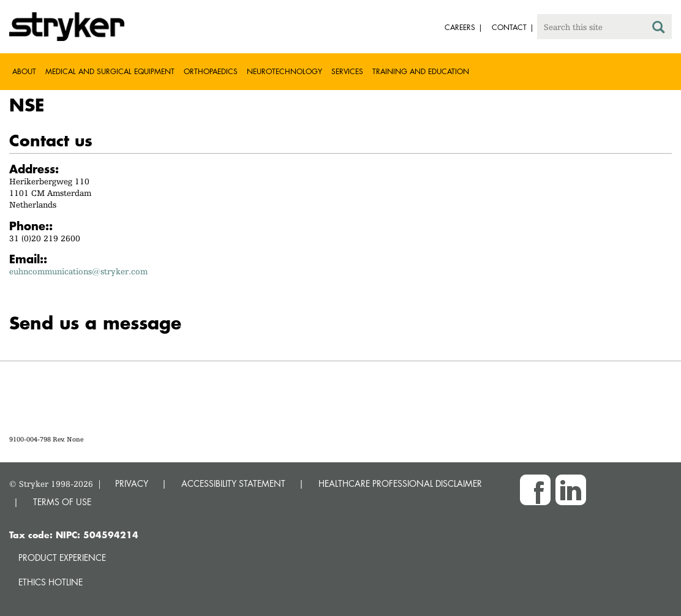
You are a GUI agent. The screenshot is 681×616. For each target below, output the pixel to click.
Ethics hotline (51, 582)
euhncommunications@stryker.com (78, 271)
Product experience (62, 558)
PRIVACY (132, 483)
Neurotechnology (284, 71)
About (24, 71)
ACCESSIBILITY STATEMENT (233, 483)
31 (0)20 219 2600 (45, 238)
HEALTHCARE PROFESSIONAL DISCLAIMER (400, 483)
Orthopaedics (211, 71)
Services (347, 71)
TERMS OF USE (62, 502)
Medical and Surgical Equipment (110, 71)
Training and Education (421, 71)
